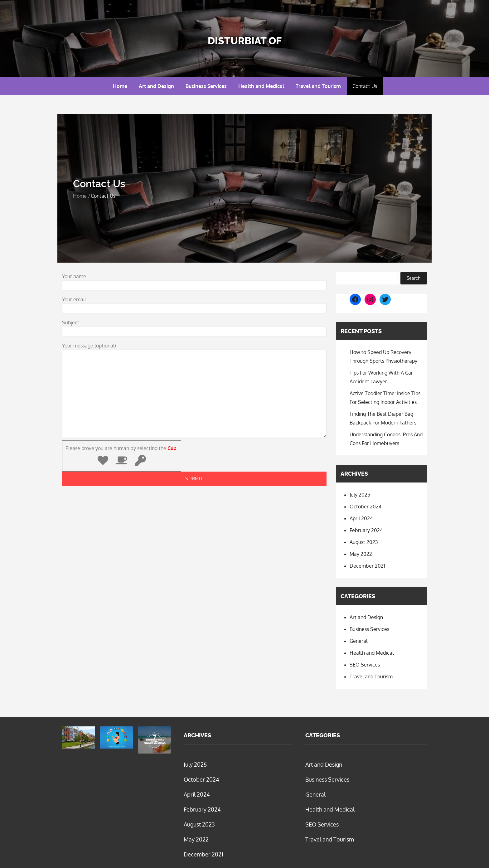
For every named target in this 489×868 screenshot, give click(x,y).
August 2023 (364, 542)
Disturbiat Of (245, 41)
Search (414, 278)
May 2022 (361, 554)
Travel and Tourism (318, 86)
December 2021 (367, 566)
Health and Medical (261, 86)
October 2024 (366, 507)
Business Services (206, 86)
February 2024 (366, 530)
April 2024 (361, 518)
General (358, 641)
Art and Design (156, 86)
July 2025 (360, 495)
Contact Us (365, 86)
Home (120, 86)
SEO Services (365, 665)
